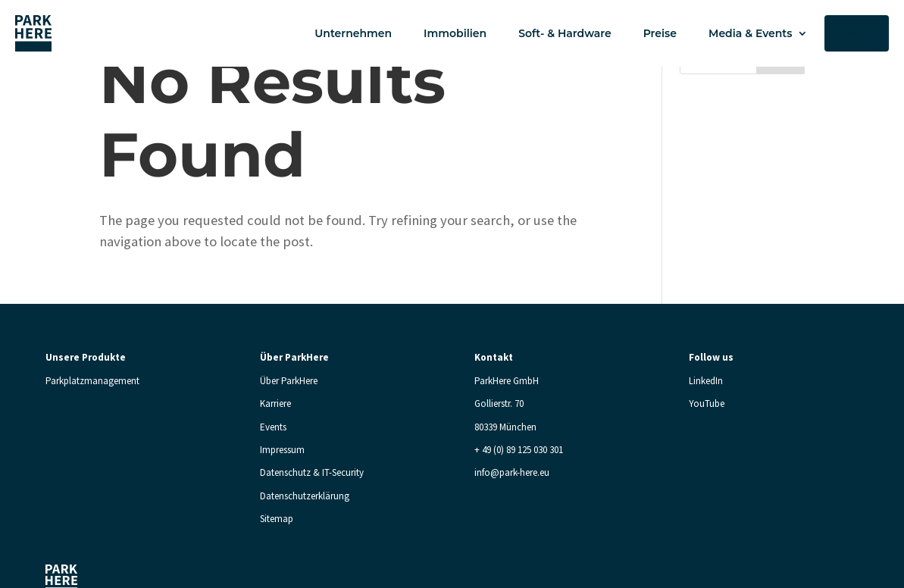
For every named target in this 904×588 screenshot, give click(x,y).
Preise (660, 33)
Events (273, 427)
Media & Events (750, 33)
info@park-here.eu (512, 472)
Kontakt (857, 33)
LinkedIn (706, 381)
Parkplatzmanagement (92, 381)
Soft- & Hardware (565, 33)
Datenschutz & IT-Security (312, 472)
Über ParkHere (289, 381)
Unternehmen (353, 33)
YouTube (707, 403)
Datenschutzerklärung (305, 496)
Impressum (282, 450)
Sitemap (277, 519)
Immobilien (455, 33)
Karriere (275, 403)
